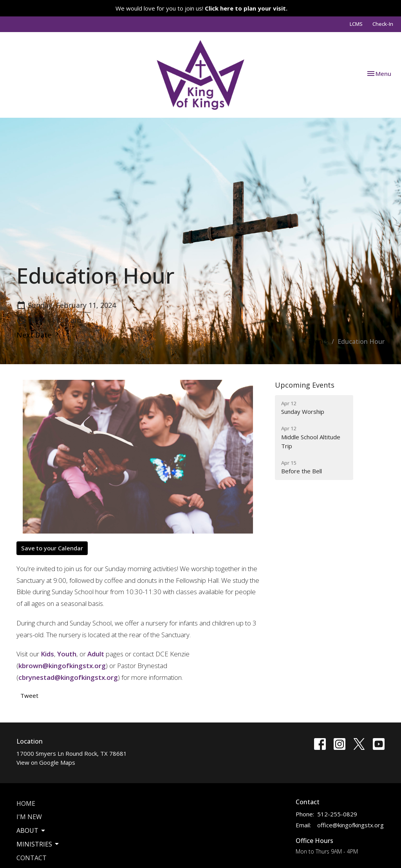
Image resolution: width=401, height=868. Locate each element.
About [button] (31, 830)
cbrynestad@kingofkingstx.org (68, 677)
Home (26, 803)
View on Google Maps (46, 762)
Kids (47, 654)
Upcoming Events (305, 385)
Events (318, 341)
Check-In (383, 24)
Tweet (29, 695)
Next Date (39, 335)
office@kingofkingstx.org (350, 825)
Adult (96, 654)
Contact (32, 858)
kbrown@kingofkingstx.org (62, 666)
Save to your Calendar (52, 548)
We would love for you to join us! (201, 8)
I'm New (29, 817)
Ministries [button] (38, 844)
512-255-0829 (337, 814)
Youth (67, 654)
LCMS (356, 24)
